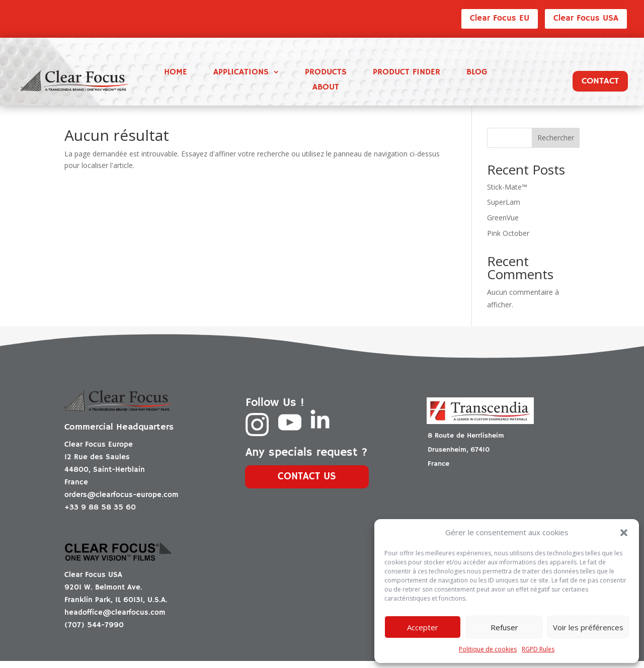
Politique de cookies (488, 649)
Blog (477, 73)
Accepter (423, 627)
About (326, 88)
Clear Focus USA (586, 18)
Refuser (504, 627)
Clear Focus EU (500, 18)
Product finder (407, 73)
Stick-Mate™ (507, 194)
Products (326, 73)
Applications (241, 73)
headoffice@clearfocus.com (115, 619)
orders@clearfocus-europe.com (122, 502)
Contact (600, 81)
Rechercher (556, 145)
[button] (624, 533)
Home (176, 73)
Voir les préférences (588, 627)
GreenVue (503, 225)
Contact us (307, 484)
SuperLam (504, 210)
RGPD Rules (538, 649)
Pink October (508, 240)
